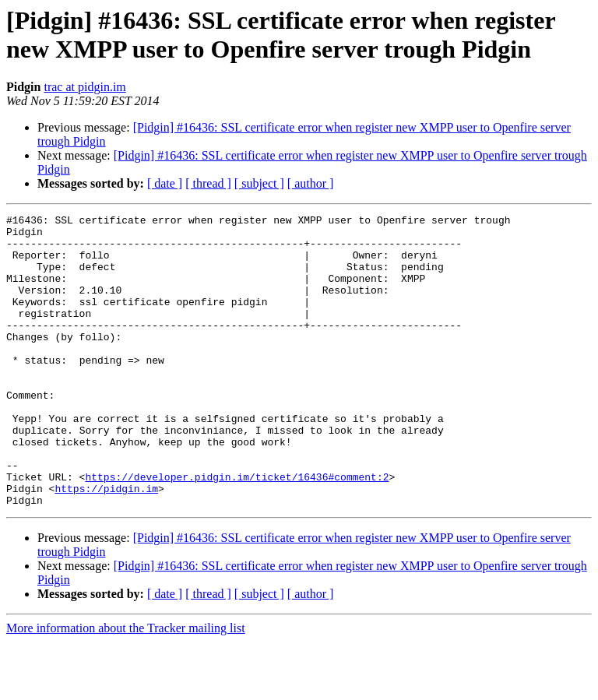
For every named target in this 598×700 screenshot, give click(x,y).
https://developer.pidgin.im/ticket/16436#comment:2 (237, 530)
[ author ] (311, 183)
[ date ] (165, 183)
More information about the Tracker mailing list (126, 686)
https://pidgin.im (106, 544)
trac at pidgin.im (84, 87)
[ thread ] (208, 183)
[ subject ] (259, 183)
